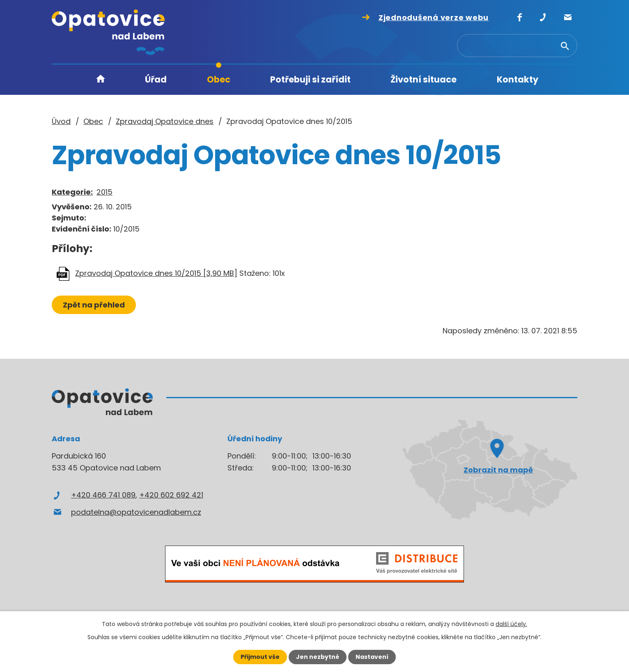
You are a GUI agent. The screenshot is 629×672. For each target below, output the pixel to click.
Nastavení (372, 657)
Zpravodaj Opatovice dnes (165, 121)
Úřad (156, 79)
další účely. (511, 624)
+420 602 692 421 (171, 495)
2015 (104, 192)
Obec (219, 79)
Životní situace (424, 79)
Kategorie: (72, 192)
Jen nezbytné (318, 657)
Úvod (101, 80)
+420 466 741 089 (103, 495)
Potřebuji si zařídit (310, 79)
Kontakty (518, 79)
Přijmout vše (260, 657)
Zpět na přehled (94, 305)
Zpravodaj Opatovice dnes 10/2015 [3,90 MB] (156, 273)
